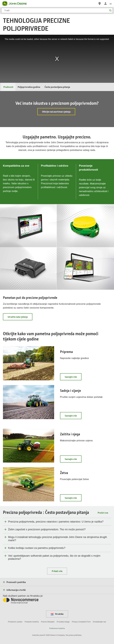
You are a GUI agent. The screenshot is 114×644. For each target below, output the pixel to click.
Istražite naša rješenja (20, 318)
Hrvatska (57, 614)
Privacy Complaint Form (81, 622)
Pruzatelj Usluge (63, 622)
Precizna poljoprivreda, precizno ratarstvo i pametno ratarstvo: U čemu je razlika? (56, 522)
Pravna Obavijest (48, 622)
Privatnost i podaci (15, 622)
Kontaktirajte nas (100, 622)
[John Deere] (16, 4)
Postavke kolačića (32, 622)
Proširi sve (103, 513)
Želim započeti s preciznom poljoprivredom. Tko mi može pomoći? (47, 529)
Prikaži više (57, 571)
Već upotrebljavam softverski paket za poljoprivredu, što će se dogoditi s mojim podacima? (54, 557)
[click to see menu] (111, 4)
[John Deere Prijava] (105, 4)
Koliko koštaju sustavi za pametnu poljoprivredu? (37, 548)
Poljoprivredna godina (29, 87)
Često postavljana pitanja (57, 87)
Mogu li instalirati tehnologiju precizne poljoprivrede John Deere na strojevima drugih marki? (58, 539)
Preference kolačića (57, 628)
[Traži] (57, 10)
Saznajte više (73, 378)
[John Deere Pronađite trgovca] (100, 4)
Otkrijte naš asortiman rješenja (56, 112)
